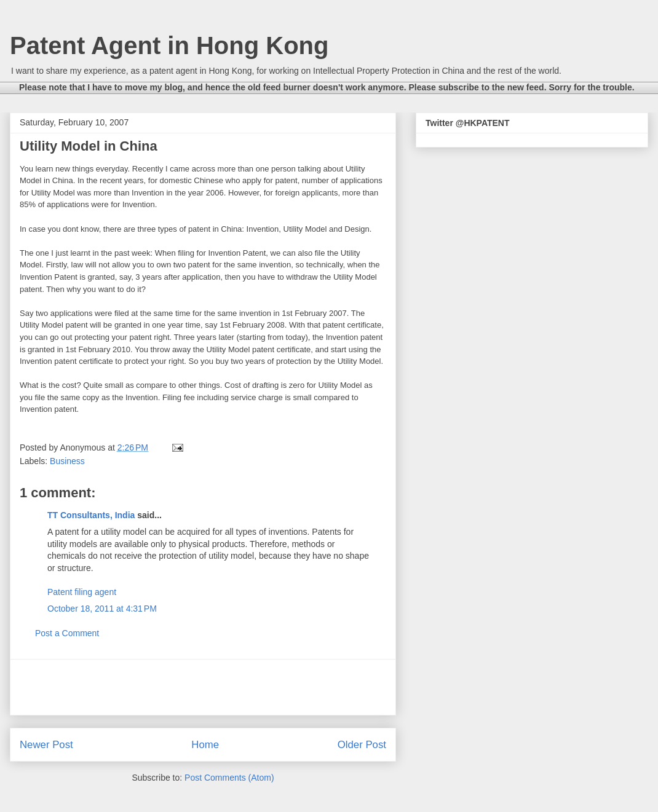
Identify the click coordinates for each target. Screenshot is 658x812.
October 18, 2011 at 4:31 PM (102, 609)
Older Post (362, 745)
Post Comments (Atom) (229, 778)
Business (67, 461)
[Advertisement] (203, 687)
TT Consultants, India (91, 515)
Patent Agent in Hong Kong (169, 45)
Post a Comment (67, 633)
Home (205, 745)
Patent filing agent (82, 592)
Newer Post (46, 745)
